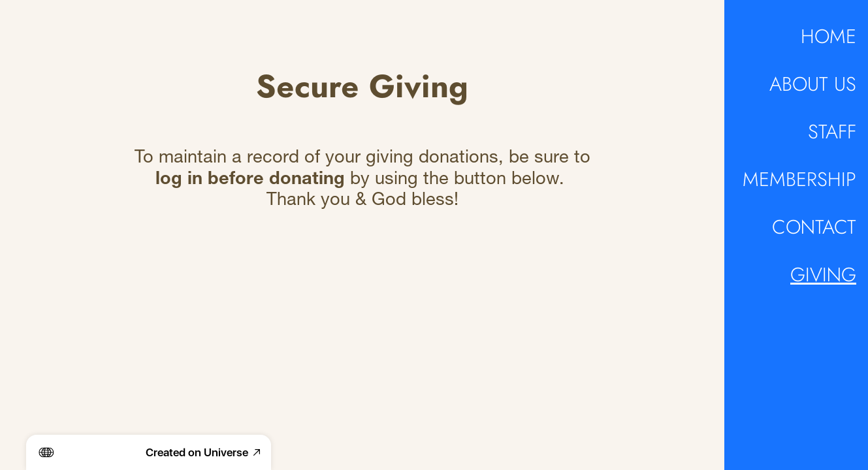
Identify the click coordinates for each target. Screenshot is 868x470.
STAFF (832, 132)
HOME (828, 37)
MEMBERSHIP (799, 180)
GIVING (823, 275)
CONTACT (814, 227)
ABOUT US (813, 84)
